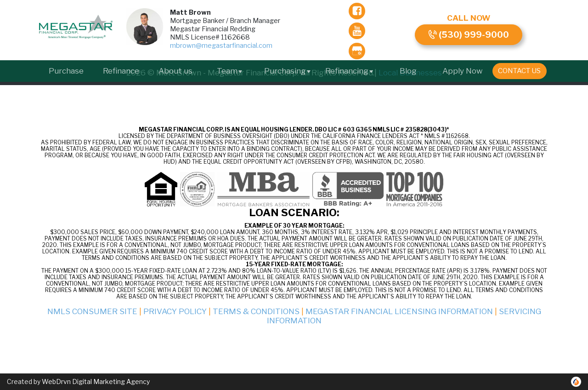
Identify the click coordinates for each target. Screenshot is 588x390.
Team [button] (230, 71)
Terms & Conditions (256, 311)
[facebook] (357, 11)
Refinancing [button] (350, 71)
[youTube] (357, 31)
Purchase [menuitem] (66, 71)
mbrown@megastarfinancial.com (221, 46)
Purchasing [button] (288, 71)
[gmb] (357, 51)
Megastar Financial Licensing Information (399, 311)
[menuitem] (520, 71)
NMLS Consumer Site (92, 311)
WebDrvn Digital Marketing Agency (96, 381)
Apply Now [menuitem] (463, 71)
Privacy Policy (175, 311)
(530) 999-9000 (469, 35)
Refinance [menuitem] (121, 71)
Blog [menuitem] (408, 71)
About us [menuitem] (175, 71)
